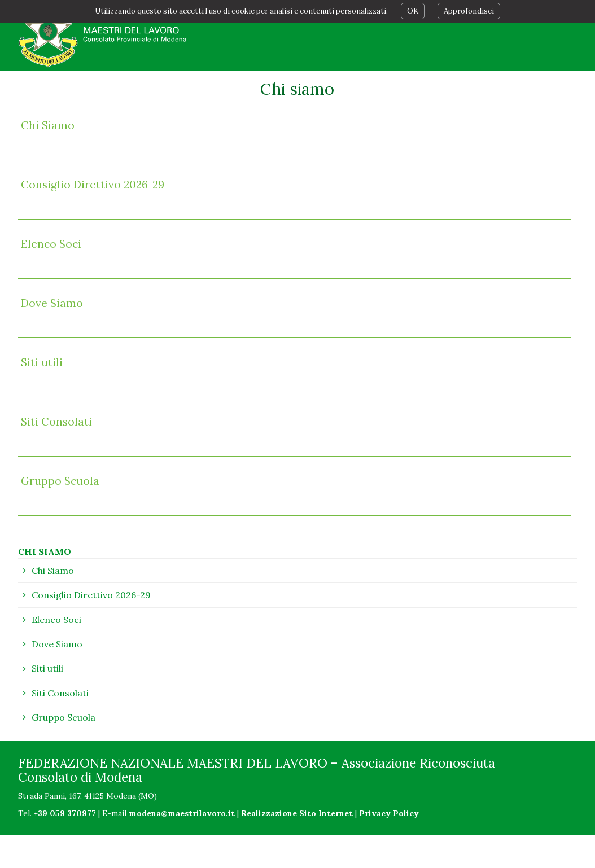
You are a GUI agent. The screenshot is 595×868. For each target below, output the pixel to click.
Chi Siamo (48, 125)
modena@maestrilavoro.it (182, 813)
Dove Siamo (52, 303)
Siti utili (42, 362)
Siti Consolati (56, 422)
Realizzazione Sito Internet (297, 813)
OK (413, 11)
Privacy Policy (389, 813)
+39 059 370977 (65, 813)
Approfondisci (469, 11)
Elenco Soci (51, 244)
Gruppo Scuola (60, 481)
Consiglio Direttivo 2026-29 (93, 185)
